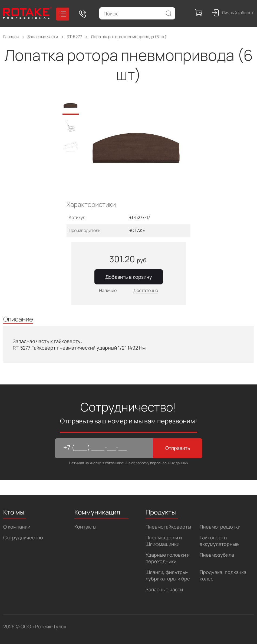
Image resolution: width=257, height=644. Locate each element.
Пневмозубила (217, 555)
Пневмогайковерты (168, 527)
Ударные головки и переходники (168, 558)
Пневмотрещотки (220, 527)
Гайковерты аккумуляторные (219, 541)
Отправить (178, 448)
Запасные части (164, 589)
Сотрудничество (23, 537)
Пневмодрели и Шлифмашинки (164, 541)
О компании (17, 527)
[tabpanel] (140, 149)
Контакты (85, 527)
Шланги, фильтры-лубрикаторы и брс (168, 575)
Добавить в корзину (129, 277)
